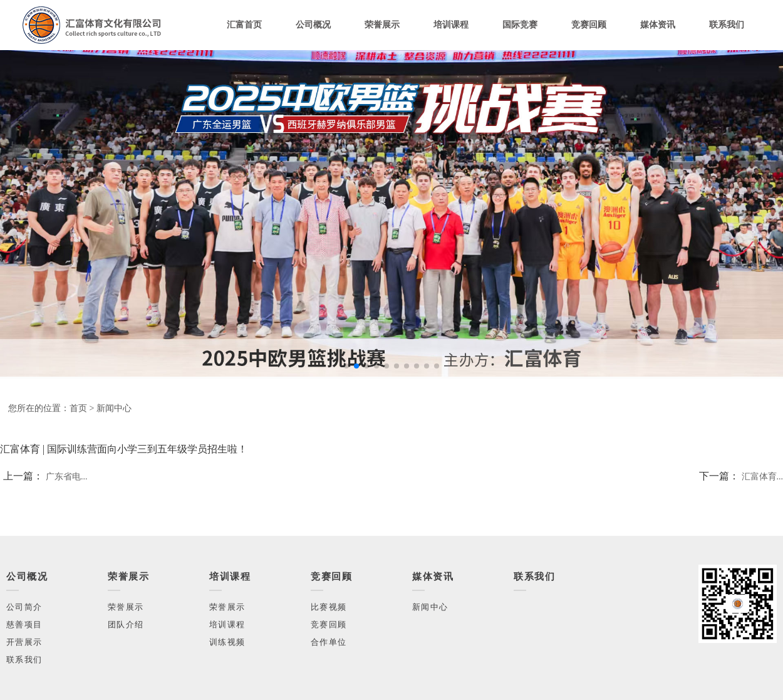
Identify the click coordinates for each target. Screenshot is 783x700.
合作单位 (329, 642)
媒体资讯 (658, 25)
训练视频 (227, 642)
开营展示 (24, 642)
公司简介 (24, 607)
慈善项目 (24, 624)
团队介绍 (126, 624)
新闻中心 (114, 408)
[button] (346, 366)
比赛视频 (329, 607)
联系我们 (727, 25)
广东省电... (67, 477)
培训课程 (451, 25)
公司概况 (313, 25)
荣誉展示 (382, 25)
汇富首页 (244, 25)
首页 (78, 408)
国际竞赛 (520, 25)
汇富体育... (763, 477)
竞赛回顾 (589, 25)
